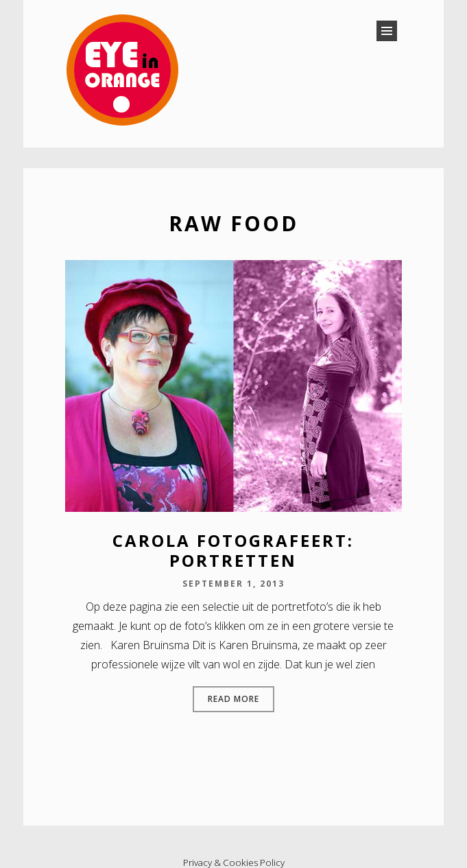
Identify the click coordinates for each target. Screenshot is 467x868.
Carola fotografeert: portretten (233, 550)
